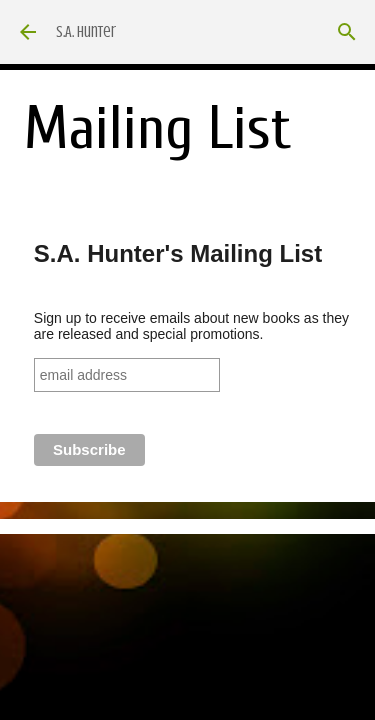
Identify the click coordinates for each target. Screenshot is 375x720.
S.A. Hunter (86, 32)
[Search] (347, 32)
